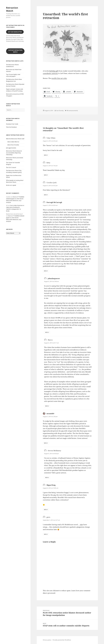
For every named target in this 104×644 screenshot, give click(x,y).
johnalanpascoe (54, 278)
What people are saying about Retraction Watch (15, 181)
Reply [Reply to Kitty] (46, 175)
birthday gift (54, 71)
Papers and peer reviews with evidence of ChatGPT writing (15, 90)
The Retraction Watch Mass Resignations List (14, 80)
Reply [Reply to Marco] (47, 406)
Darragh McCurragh (54, 202)
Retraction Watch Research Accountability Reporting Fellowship (14, 153)
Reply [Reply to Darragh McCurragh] (46, 271)
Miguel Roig (51, 485)
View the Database (11, 127)
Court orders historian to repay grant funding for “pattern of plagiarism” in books (15, 208)
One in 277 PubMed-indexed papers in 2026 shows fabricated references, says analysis (15, 200)
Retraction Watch (12, 9)
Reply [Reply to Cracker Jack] (46, 195)
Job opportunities (11, 148)
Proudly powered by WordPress (62, 640)
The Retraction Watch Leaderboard (12, 66)
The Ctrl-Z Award (11, 167)
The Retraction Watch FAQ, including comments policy (14, 171)
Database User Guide (12, 124)
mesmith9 (50, 414)
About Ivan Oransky (13, 145)
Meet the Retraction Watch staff (15, 139)
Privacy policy (47, 640)
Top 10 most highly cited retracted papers (13, 75)
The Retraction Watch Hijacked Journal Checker (15, 85)
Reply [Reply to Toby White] (46, 155)
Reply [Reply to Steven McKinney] (47, 478)
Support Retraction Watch (15, 51)
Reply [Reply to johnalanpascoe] (47, 332)
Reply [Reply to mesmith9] (46, 443)
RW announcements (72, 111)
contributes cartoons (50, 73)
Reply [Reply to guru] (46, 534)
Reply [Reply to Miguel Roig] (46, 510)
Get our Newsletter (15, 32)
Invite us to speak (11, 185)
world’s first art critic (59, 78)
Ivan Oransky (60, 111)
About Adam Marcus (13, 142)
